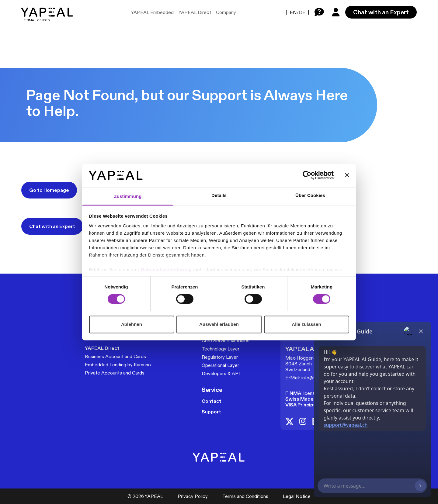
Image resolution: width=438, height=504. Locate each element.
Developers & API (221, 373)
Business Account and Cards (115, 356)
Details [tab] (219, 195)
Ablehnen (132, 324)
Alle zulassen (306, 324)
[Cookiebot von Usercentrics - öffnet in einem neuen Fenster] (307, 175)
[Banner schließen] (347, 175)
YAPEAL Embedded (152, 12)
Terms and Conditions (245, 496)
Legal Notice (297, 496)
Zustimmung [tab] (128, 196)
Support (211, 412)
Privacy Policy (193, 496)
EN (293, 12)
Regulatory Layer (220, 357)
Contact (212, 401)
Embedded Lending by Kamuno (118, 365)
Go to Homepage (49, 190)
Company (226, 12)
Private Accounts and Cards (115, 373)
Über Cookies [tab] (310, 195)
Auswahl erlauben (219, 324)
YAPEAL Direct (195, 12)
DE (302, 12)
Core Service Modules (226, 341)
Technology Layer (221, 349)
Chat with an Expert (381, 12)
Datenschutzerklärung (167, 269)
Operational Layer (220, 365)
